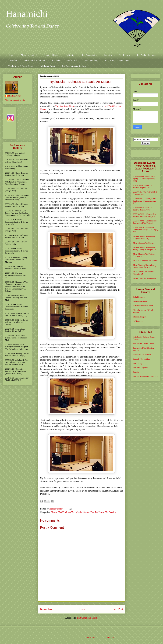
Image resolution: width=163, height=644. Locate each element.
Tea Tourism (73, 61)
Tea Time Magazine (141, 368)
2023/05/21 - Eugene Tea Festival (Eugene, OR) (143, 186)
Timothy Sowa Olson (65, 106)
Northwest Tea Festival (142, 355)
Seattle (86, 512)
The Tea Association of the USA (145, 376)
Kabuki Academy (140, 297)
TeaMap (136, 372)
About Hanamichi (29, 55)
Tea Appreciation (89, 55)
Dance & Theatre (51, 55)
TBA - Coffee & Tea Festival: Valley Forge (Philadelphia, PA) (145, 248)
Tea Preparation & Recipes (74, 66)
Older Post (117, 609)
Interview (108, 55)
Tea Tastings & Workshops (117, 61)
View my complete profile (15, 100)
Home (11, 55)
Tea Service (110, 512)
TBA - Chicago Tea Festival (144, 243)
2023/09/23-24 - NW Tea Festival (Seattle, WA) (143, 209)
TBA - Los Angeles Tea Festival (145, 261)
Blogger (110, 638)
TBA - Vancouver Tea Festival (145, 278)
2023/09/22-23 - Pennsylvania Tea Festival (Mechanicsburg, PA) (145, 201)
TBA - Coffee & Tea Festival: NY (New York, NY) (144, 238)
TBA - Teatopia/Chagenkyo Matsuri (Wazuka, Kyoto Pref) (145, 266)
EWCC (61, 512)
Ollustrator (90, 638)
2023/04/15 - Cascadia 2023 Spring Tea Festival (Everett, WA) (144, 179)
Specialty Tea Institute (142, 359)
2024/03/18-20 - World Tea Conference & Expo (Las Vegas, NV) (145, 230)
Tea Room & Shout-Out (34, 61)
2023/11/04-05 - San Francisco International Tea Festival (145, 222)
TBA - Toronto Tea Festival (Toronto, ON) (144, 273)
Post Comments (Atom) (88, 618)
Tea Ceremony (92, 61)
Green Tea (70, 512)
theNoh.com (138, 321)
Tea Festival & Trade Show (21, 66)
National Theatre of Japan (143, 306)
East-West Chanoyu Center (143, 344)
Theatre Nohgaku (140, 317)
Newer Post (46, 609)
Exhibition (70, 55)
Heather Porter (56, 509)
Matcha (79, 512)
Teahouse (56, 61)
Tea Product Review (146, 55)
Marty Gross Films (140, 301)
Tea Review (125, 55)
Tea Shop (13, 61)
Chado (54, 512)
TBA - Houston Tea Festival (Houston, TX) (144, 255)
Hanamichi (27, 14)
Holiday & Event (47, 66)
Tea (92, 512)
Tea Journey (138, 363)
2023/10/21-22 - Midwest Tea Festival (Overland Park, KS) (144, 215)
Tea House (99, 512)
